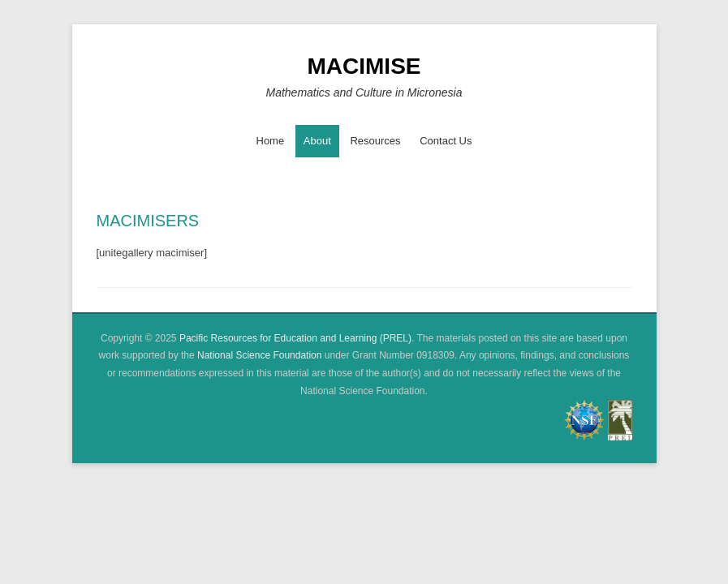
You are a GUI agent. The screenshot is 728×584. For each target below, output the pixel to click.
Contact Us (446, 141)
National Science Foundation (259, 355)
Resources (375, 141)
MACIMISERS (148, 221)
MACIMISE (364, 66)
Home (271, 141)
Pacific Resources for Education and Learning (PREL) (295, 338)
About (317, 141)
